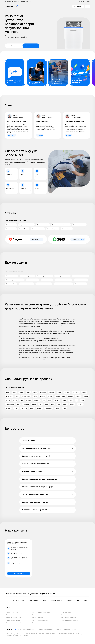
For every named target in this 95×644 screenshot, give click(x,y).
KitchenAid (24, 408)
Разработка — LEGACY (70, 630)
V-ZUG (34, 404)
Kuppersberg (49, 408)
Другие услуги (69, 601)
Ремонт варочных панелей (80, 276)
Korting (57, 408)
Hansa (35, 396)
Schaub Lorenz (26, 396)
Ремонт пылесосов (47, 280)
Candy (65, 404)
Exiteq (59, 392)
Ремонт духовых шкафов (62, 276)
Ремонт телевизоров (33, 280)
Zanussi (50, 396)
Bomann (72, 404)
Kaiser (32, 408)
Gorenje (86, 396)
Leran (17, 396)
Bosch (35, 392)
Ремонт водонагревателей (44, 284)
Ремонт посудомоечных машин (15, 280)
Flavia (28, 392)
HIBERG (78, 396)
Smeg (46, 404)
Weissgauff (26, 404)
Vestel (8, 392)
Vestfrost (39, 408)
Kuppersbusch (10, 404)
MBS (18, 404)
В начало (9, 601)
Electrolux (52, 392)
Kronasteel (43, 392)
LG (77, 400)
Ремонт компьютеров (81, 280)
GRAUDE (57, 400)
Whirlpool (37, 400)
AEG (40, 404)
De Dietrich (76, 392)
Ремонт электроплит (12, 276)
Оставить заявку (31, 46)
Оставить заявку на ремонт (57, 601)
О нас (14, 601)
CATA (82, 400)
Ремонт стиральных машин (45, 276)
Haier (22, 400)
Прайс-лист (45, 601)
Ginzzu (15, 400)
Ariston (21, 392)
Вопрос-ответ (79, 601)
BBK (59, 404)
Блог (18, 600)
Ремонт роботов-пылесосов (63, 280)
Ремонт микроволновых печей (63, 284)
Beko (50, 400)
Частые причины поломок (33, 601)
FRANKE (29, 400)
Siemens (71, 396)
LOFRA (8, 400)
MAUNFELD (9, 396)
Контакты (86, 600)
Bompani (80, 404)
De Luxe (43, 396)
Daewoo (8, 408)
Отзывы (22, 600)
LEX (44, 400)
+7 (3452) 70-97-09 (85, 1)
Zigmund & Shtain (60, 396)
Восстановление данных (26, 284)
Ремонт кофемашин (80, 284)
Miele (64, 408)
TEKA (71, 400)
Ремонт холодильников (27, 276)
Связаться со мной (19, 574)
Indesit (14, 392)
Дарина (84, 392)
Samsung (67, 392)
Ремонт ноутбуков (11, 284)
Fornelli (16, 408)
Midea (64, 400)
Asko (53, 404)
